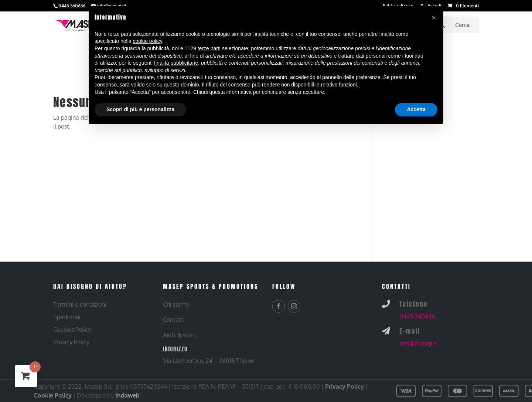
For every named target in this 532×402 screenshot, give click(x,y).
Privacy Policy (345, 386)
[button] (434, 18)
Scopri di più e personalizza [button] (140, 109)
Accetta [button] (416, 109)
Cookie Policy (53, 395)
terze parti (209, 48)
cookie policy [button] (148, 41)
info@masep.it (418, 343)
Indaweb (127, 395)
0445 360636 (417, 316)
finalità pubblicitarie (176, 63)
